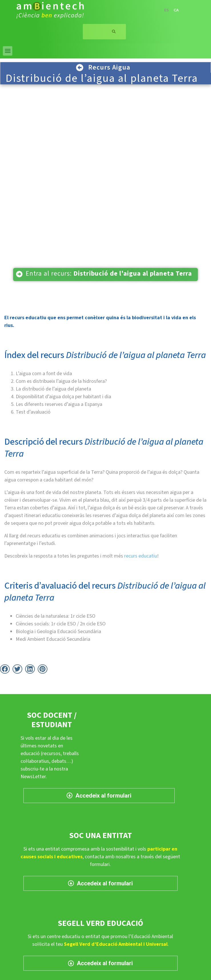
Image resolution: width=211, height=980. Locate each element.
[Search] (114, 32)
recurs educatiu (141, 556)
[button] (8, 51)
